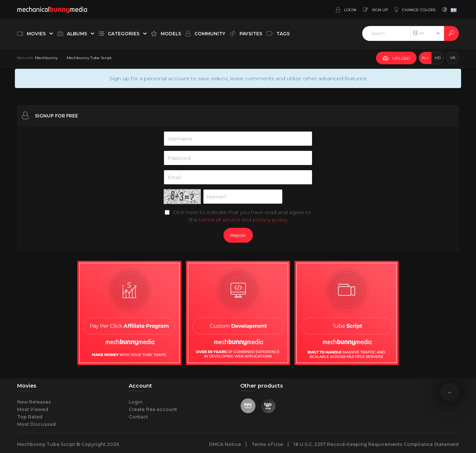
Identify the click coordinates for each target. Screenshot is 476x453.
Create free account (153, 409)
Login (136, 402)
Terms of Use (267, 444)
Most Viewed (33, 409)
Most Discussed (36, 424)
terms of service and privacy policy (243, 220)
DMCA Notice (225, 444)
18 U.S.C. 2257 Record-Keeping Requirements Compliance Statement (376, 444)
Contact (138, 417)
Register (238, 235)
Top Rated (30, 417)
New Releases (34, 402)
